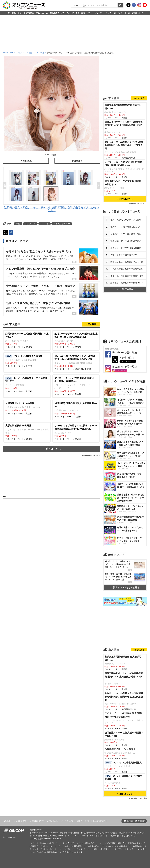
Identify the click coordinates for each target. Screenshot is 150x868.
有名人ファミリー (62, 224)
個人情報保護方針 (100, 821)
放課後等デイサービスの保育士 (120, 749)
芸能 (14, 13)
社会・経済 (80, 13)
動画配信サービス (57, 13)
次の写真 (76, 161)
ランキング (118, 13)
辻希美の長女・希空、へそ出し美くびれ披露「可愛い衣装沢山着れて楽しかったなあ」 (52, 209)
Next (99, 186)
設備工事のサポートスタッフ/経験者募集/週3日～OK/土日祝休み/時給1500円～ (124, 125)
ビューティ (99, 13)
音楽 (20, 13)
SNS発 (41, 53)
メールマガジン (68, 821)
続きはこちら (53, 449)
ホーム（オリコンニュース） (15, 53)
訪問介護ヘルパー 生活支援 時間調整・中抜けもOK (124, 183)
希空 (18, 224)
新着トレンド (138, 13)
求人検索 (92, 324)
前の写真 (27, 161)
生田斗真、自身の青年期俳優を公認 (127, 276)
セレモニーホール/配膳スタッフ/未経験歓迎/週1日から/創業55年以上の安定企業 (124, 145)
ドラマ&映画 (29, 13)
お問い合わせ (53, 821)
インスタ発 (30, 224)
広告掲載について (37, 821)
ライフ (109, 13)
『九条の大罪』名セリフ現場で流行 (127, 269)
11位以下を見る (125, 289)
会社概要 (7, 821)
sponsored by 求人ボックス (91, 456)
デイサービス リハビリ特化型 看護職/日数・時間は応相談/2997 (123, 164)
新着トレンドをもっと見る (125, 587)
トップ (7, 13)
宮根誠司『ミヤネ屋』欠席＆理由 (126, 234)
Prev (5, 186)
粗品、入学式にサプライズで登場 (126, 220)
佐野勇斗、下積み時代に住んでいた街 (128, 227)
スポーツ (70, 13)
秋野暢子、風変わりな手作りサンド (127, 283)
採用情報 (130, 821)
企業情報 (141, 821)
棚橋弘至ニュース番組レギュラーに (127, 262)
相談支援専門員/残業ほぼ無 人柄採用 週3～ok (123, 107)
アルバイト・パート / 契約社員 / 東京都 (76, 362)
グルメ (90, 13)
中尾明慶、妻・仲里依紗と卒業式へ (127, 241)
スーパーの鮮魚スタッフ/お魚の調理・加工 (123, 778)
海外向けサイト (83, 821)
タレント (45, 224)
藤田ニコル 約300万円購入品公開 (126, 248)
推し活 (127, 13)
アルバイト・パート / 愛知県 (27, 340)
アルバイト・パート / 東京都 (27, 361)
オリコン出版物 (20, 821)
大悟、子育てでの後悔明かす (124, 255)
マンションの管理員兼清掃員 (123, 763)
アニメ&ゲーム (42, 13)
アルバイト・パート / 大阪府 (27, 385)
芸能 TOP (32, 53)
